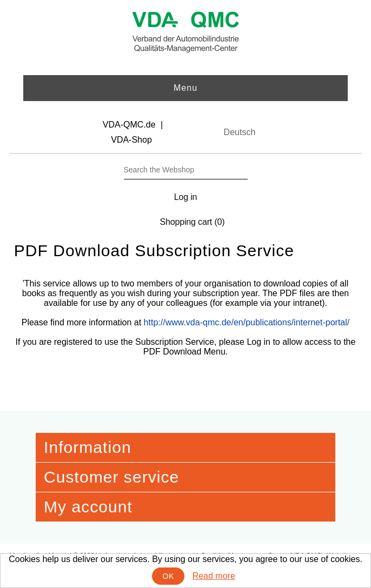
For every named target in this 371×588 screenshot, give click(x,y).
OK (168, 576)
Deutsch (240, 132)
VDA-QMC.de (129, 125)
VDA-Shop (131, 140)
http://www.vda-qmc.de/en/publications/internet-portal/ (247, 322)
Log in (186, 197)
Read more (214, 576)
